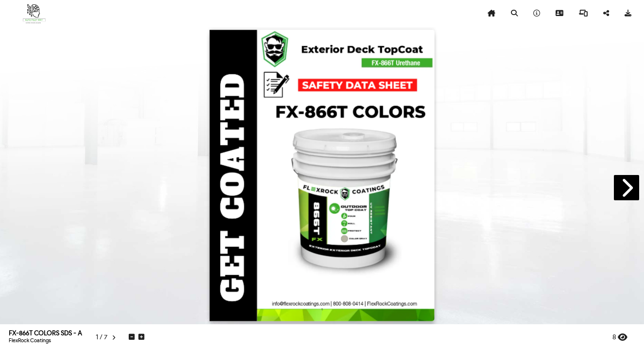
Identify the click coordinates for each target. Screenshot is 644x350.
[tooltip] (491, 14)
